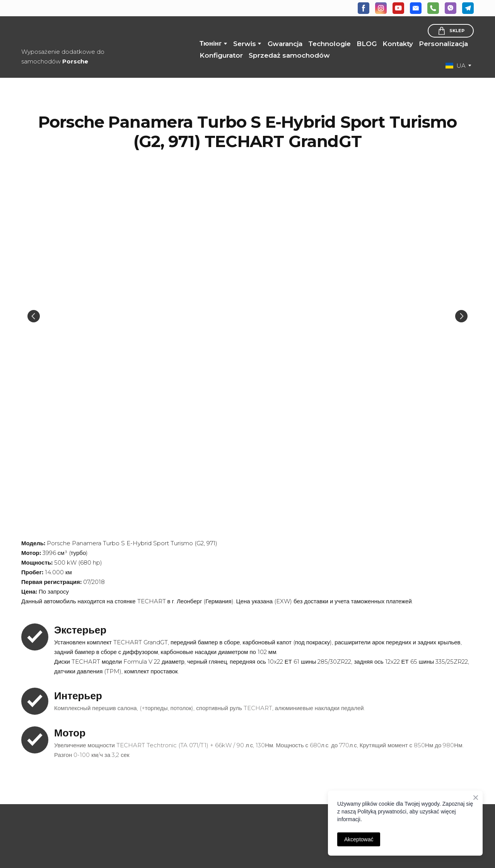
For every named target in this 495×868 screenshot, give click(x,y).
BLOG (367, 44)
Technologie (329, 44)
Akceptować (359, 839)
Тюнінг (211, 43)
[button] (364, 8)
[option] (456, 66)
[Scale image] (247, 316)
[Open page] (73, 814)
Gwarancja (285, 44)
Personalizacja (443, 44)
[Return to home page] (81, 33)
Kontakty (398, 44)
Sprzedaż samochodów (289, 55)
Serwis (245, 44)
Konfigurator (221, 55)
